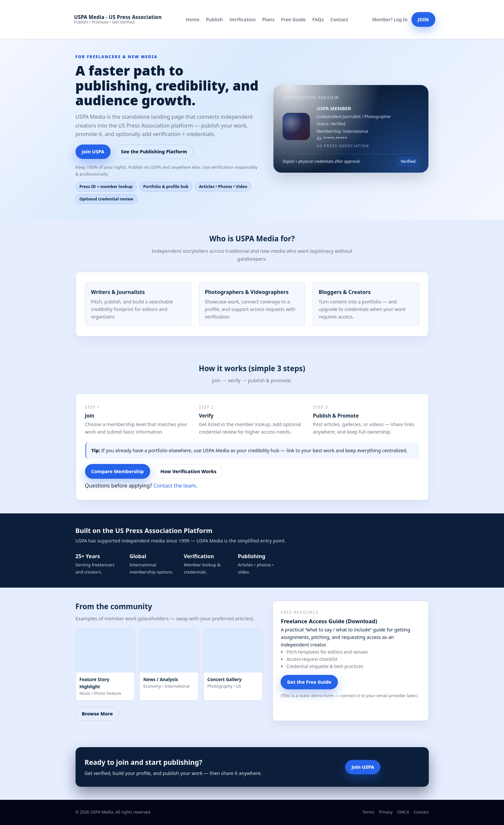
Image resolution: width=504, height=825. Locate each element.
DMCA (403, 812)
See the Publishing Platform (154, 152)
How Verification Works (189, 471)
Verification (243, 19)
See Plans (402, 767)
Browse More (97, 714)
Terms (368, 812)
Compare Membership (118, 471)
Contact (339, 19)
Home (193, 19)
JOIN (423, 19)
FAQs (318, 19)
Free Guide (293, 19)
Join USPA (93, 152)
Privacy (386, 812)
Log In (401, 19)
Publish (214, 19)
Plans (269, 19)
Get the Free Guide (309, 682)
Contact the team (175, 486)
